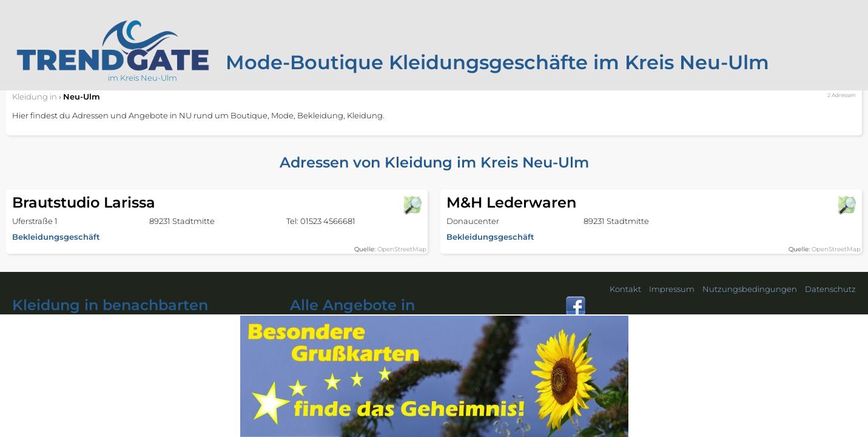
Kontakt (625, 289)
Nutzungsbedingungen (750, 289)
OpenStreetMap (402, 249)
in (35, 97)
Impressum (672, 289)
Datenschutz (830, 289)
